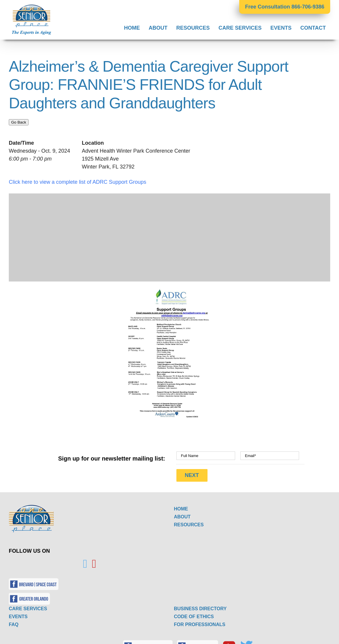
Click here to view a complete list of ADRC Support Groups (77, 182)
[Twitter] (85, 562)
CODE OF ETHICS (194, 615)
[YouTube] (94, 562)
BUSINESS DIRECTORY (200, 607)
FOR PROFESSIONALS (200, 623)
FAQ (14, 623)
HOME (181, 507)
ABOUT (182, 515)
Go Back (19, 122)
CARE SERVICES (28, 607)
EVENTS (18, 615)
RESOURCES (189, 523)
